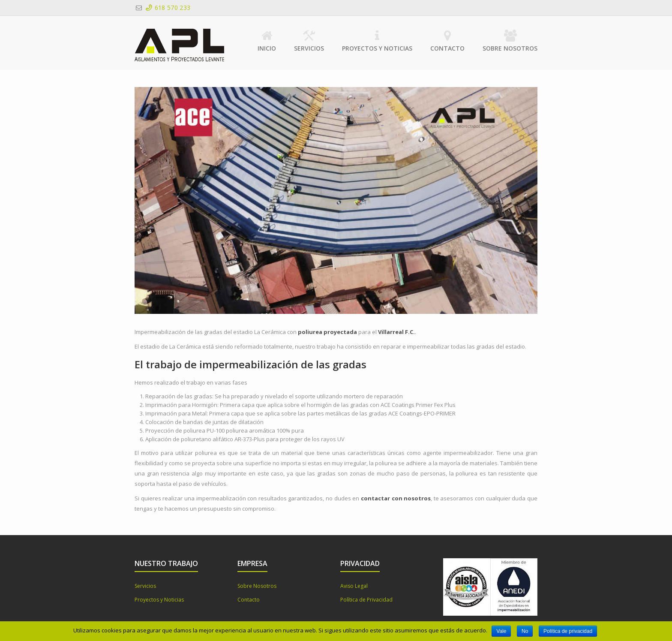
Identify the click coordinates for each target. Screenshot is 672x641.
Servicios (309, 41)
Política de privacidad (568, 631)
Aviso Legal (354, 586)
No (525, 631)
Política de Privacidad (366, 600)
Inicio (267, 41)
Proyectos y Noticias (377, 41)
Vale (501, 631)
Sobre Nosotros (510, 41)
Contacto (447, 41)
